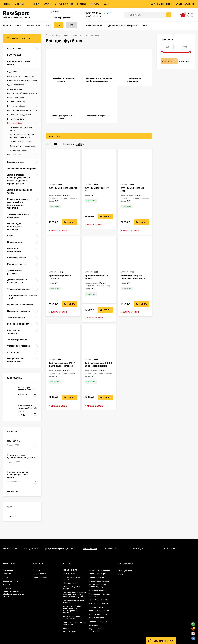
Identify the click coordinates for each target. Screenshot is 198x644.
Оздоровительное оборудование (96, 630)
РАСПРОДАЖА (69, 574)
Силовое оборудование (98, 622)
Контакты (95, 4)
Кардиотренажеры (96, 577)
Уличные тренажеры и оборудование (72, 618)
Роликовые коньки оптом (99, 611)
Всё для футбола (15, 123)
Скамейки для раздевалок (19, 115)
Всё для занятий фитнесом (19, 110)
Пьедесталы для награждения (21, 76)
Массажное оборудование (99, 570)
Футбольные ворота (19, 150)
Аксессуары (93, 625)
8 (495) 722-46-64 (93, 13)
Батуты (66, 628)
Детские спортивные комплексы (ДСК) (97, 586)
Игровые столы (69, 632)
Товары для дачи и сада (98, 590)
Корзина (36, 570)
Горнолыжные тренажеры (99, 600)
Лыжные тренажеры (97, 618)
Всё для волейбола (16, 119)
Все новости (14, 491)
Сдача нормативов (15, 85)
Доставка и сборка (64, 4)
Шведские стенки (70, 583)
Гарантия (35, 4)
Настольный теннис (16, 97)
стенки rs (12, 517)
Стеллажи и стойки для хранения (22, 80)
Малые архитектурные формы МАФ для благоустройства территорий (72, 610)
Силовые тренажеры (97, 574)
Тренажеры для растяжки (99, 581)
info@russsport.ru (90, 549)
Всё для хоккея (14, 154)
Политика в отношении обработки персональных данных (14, 594)
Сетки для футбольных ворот (23, 146)
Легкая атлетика (14, 89)
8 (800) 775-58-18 (93, 16)
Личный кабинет (40, 574)
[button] (161, 640)
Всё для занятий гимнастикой (21, 93)
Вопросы (81, 4)
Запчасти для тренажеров (99, 614)
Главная (7, 4)
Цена (79, 144)
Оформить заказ (40, 577)
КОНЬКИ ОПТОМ (70, 570)
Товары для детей (96, 607)
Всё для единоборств (17, 106)
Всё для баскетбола (16, 102)
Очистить (184, 61)
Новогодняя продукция (98, 603)
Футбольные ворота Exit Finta (63, 188)
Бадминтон (12, 72)
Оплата (47, 4)
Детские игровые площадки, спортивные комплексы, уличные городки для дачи (74, 595)
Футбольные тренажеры (21, 142)
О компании (20, 4)
